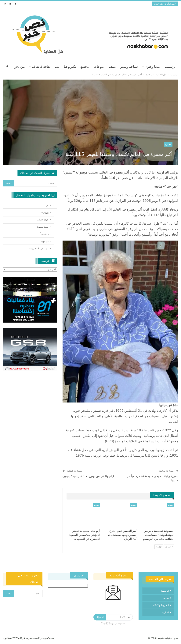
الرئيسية (171, 67)
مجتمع (85, 67)
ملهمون (45, 241)
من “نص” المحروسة (39, 248)
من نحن (165, 598)
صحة (112, 67)
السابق (169, 547)
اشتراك (100, 617)
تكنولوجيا (70, 67)
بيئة (57, 67)
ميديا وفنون (153, 67)
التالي (159, 547)
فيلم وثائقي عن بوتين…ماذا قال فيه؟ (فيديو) (88, 476)
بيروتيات (45, 212)
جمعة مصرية (43, 227)
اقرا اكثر (45, 67)
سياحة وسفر (129, 67)
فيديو (49, 205)
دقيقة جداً (44, 234)
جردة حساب (43, 220)
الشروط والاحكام (161, 605)
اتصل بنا (165, 612)
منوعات (99, 67)
